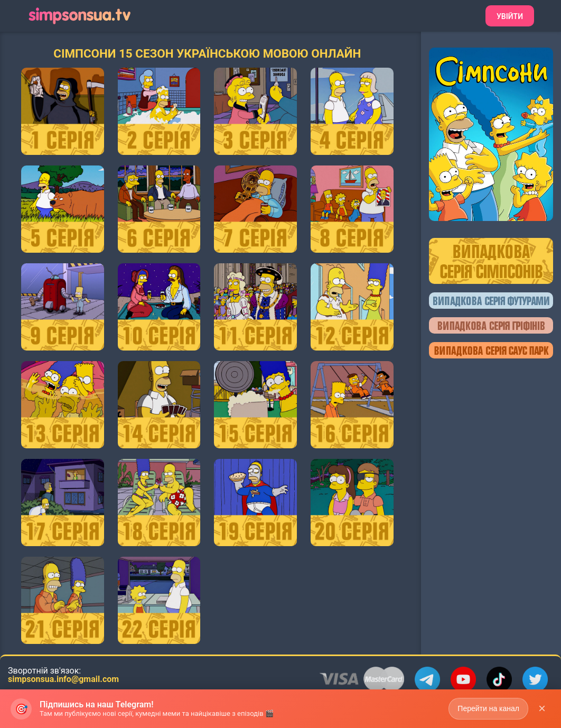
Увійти (510, 16)
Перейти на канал (488, 709)
